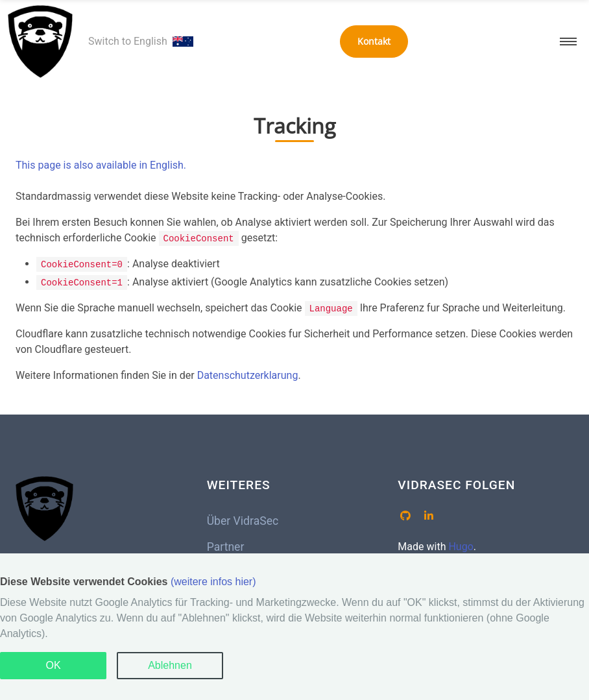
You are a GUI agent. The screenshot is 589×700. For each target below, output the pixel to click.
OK (53, 665)
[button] (568, 42)
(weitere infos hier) (213, 582)
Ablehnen (170, 665)
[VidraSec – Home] (40, 42)
